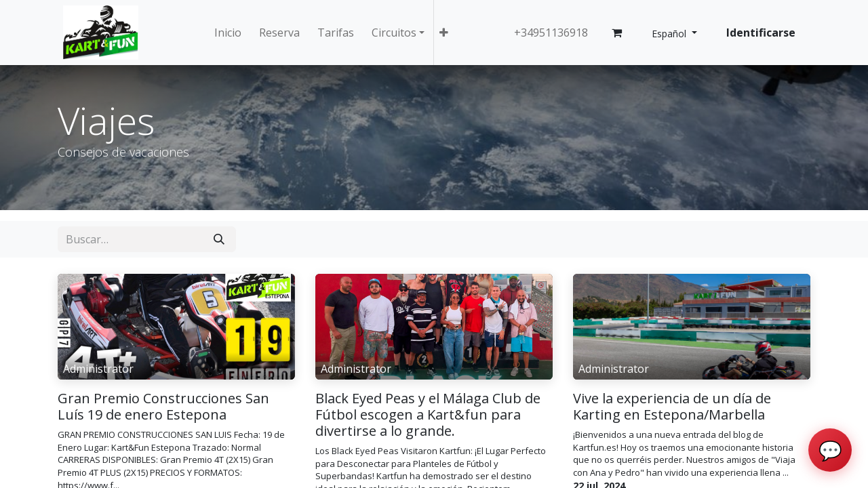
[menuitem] (228, 33)
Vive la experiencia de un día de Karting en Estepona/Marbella (672, 407)
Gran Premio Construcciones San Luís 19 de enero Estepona (163, 407)
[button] (444, 33)
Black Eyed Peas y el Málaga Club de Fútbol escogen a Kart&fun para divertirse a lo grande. (428, 415)
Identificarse (761, 33)
